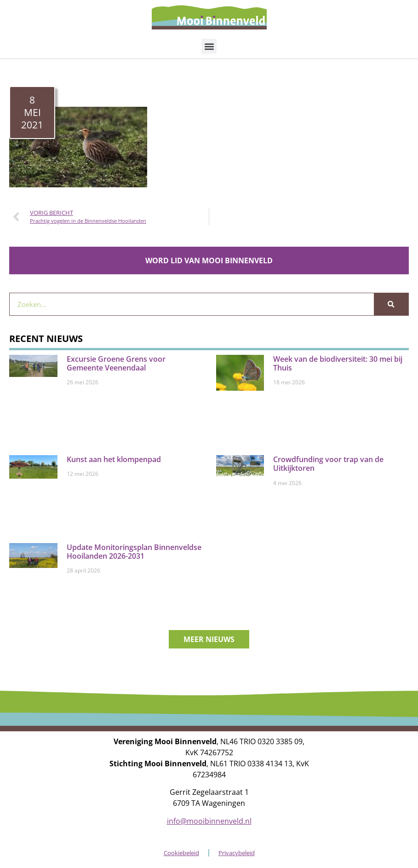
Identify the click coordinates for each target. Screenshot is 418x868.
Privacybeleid (237, 853)
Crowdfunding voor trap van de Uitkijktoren (328, 464)
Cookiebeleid (181, 853)
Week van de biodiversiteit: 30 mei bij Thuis (338, 363)
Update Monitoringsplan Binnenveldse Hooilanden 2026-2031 (134, 552)
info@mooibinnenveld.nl (209, 821)
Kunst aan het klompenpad (114, 459)
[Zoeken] (391, 304)
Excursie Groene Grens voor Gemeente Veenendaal (116, 363)
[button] (209, 46)
